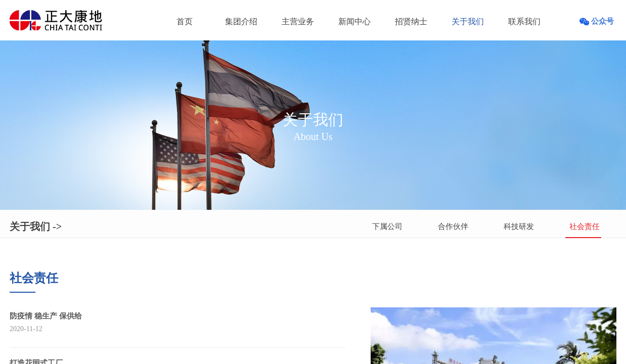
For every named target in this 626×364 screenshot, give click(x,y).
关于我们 (468, 21)
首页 (185, 21)
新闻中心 (354, 21)
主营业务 (298, 21)
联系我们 (524, 21)
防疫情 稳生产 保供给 (46, 316)
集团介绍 (241, 21)
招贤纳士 (411, 21)
